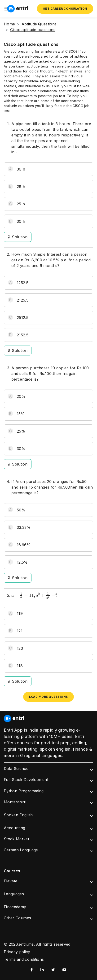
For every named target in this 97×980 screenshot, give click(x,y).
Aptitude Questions (39, 24)
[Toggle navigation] (7, 9)
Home (9, 24)
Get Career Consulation (65, 9)
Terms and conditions (24, 959)
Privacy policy (17, 952)
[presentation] (34, 596)
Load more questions (48, 697)
